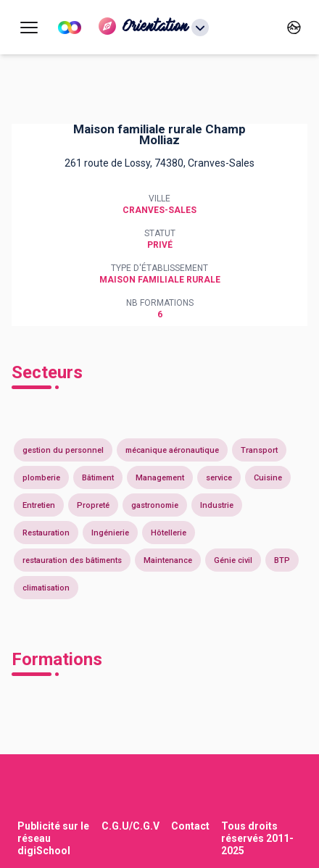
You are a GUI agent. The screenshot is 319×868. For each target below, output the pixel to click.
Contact (190, 826)
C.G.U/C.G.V (130, 826)
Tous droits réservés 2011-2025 (257, 838)
